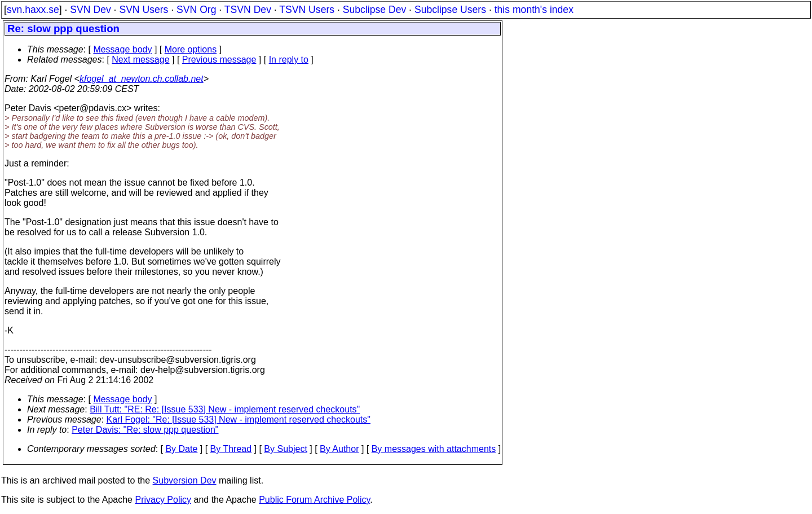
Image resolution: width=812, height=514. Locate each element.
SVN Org (196, 10)
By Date (181, 449)
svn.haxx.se (33, 10)
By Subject (285, 449)
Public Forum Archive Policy (314, 500)
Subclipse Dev (374, 10)
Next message (140, 60)
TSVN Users (307, 10)
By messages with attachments (434, 449)
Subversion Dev (185, 480)
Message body (122, 49)
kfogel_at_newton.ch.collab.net (142, 79)
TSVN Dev (248, 10)
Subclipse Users (450, 10)
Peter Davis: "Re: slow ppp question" (145, 430)
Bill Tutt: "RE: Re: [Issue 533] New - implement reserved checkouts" (225, 409)
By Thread (231, 449)
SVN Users (144, 10)
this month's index (534, 10)
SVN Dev (90, 10)
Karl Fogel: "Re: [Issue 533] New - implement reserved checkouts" (239, 419)
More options (191, 49)
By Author (339, 449)
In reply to (289, 60)
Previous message (219, 60)
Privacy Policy (163, 500)
